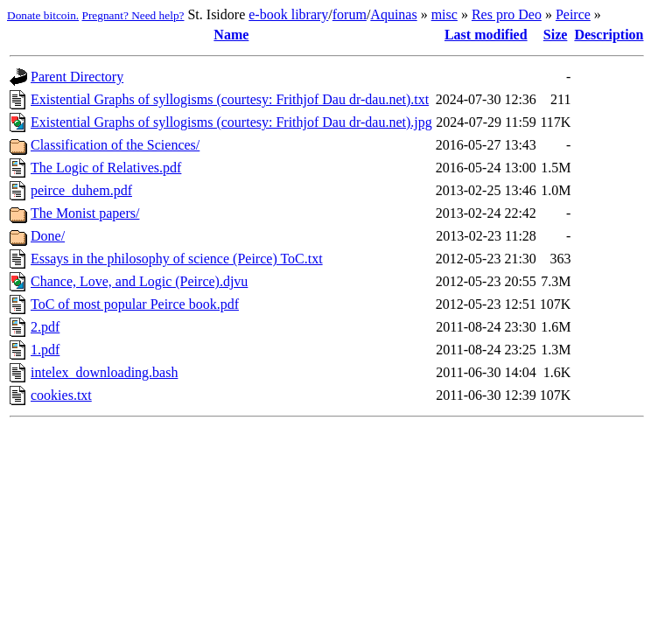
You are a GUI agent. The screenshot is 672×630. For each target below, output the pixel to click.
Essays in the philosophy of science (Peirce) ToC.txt (177, 259)
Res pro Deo (507, 14)
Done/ (48, 236)
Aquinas (393, 14)
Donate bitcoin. (43, 15)
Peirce (573, 14)
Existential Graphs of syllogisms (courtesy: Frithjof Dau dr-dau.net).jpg (231, 122)
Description (609, 35)
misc (444, 14)
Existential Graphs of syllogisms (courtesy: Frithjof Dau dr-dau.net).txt (230, 99)
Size (556, 35)
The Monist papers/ (85, 213)
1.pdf (45, 350)
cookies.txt (61, 395)
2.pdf (45, 327)
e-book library (288, 14)
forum (350, 14)
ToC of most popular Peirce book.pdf (135, 304)
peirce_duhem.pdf (81, 190)
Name (231, 35)
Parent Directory (77, 77)
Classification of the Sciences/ (115, 145)
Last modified (486, 35)
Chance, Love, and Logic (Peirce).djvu (139, 281)
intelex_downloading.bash (104, 372)
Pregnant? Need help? (133, 15)
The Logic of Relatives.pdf (106, 168)
